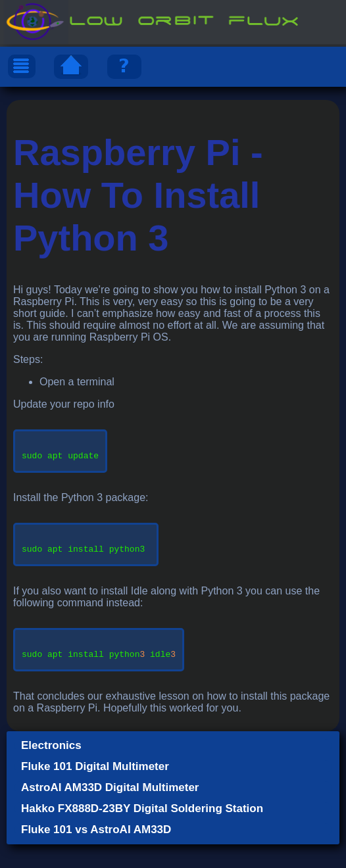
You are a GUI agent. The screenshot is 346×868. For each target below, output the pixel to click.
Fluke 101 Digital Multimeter (95, 790)
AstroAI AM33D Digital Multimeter (110, 811)
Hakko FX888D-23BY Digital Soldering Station (142, 832)
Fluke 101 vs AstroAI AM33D (96, 853)
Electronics (51, 769)
